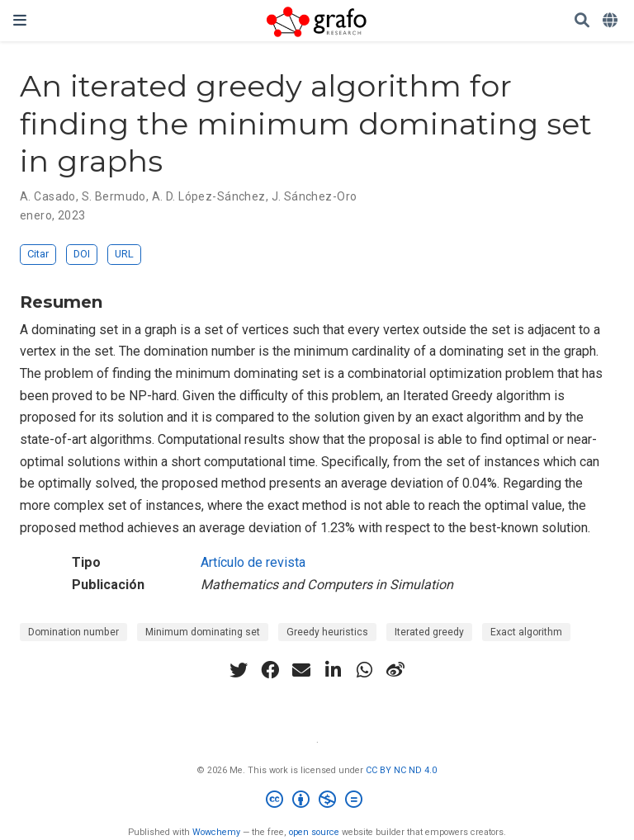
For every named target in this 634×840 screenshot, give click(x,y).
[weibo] (395, 670)
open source (314, 832)
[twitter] (239, 670)
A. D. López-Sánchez (209, 196)
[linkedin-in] (333, 670)
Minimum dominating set (203, 632)
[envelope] (301, 670)
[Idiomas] (612, 21)
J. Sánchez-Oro (315, 196)
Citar (38, 254)
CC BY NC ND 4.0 (401, 770)
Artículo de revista (253, 562)
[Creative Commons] (317, 802)
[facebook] (270, 670)
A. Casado (48, 196)
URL (124, 254)
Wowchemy (216, 832)
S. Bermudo (114, 196)
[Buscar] (582, 21)
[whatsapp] (364, 670)
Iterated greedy (429, 632)
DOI (82, 254)
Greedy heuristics (327, 632)
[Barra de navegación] (20, 20)
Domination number (73, 632)
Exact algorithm (526, 632)
